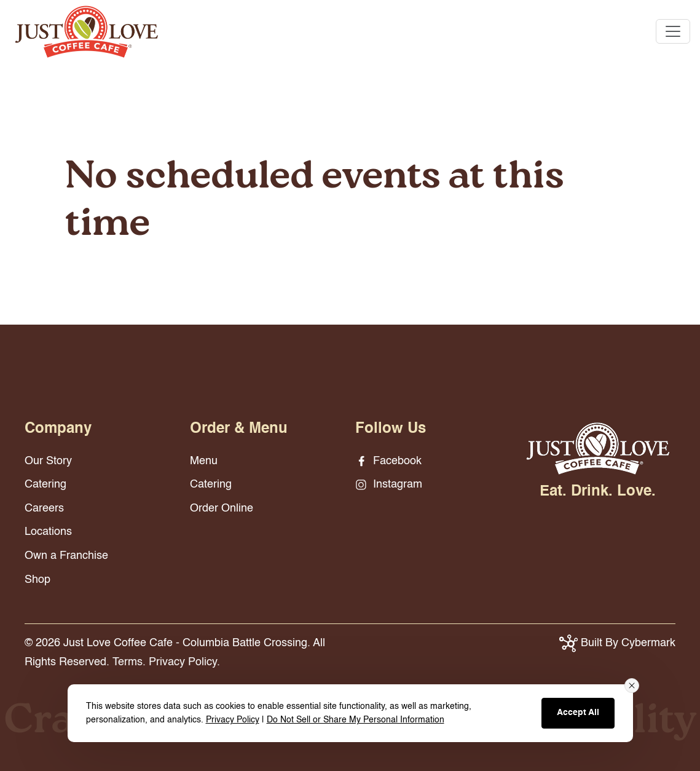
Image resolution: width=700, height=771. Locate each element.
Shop (37, 580)
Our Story (48, 461)
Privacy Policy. (184, 662)
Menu (204, 461)
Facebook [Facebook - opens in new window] (388, 461)
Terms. (129, 662)
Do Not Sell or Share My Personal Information (356, 720)
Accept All (578, 713)
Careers (44, 508)
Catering (45, 484)
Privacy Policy (233, 720)
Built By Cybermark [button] (617, 643)
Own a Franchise (66, 556)
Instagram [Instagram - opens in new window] (389, 484)
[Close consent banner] (632, 686)
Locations (48, 532)
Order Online (222, 508)
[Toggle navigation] (673, 31)
